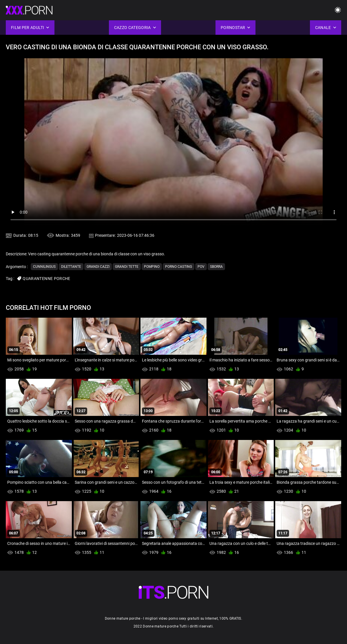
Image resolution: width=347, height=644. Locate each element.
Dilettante (71, 267)
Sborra (216, 267)
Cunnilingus (44, 267)
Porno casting (179, 267)
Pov (201, 267)
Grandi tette (127, 267)
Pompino (152, 267)
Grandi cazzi (98, 267)
